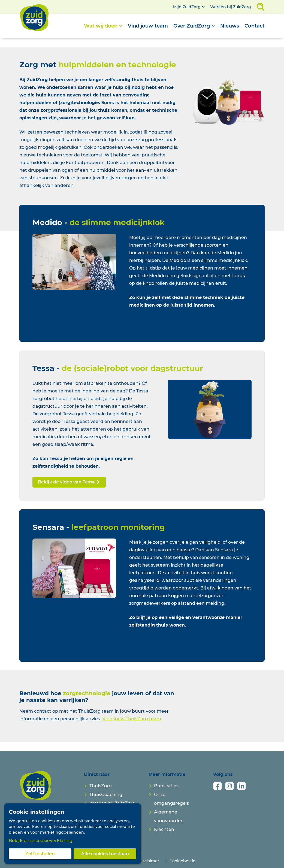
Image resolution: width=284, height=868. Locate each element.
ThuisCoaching (106, 795)
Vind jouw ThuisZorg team (132, 719)
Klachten (164, 829)
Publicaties (166, 786)
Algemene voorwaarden (169, 816)
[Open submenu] (103, 26)
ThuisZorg (101, 786)
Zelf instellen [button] (40, 854)
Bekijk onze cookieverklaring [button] (41, 841)
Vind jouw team (148, 26)
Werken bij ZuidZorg (231, 7)
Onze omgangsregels (171, 799)
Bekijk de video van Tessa (69, 482)
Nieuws (230, 26)
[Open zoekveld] (261, 7)
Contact (255, 26)
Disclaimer (149, 861)
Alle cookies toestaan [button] (105, 854)
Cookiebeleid (183, 861)
